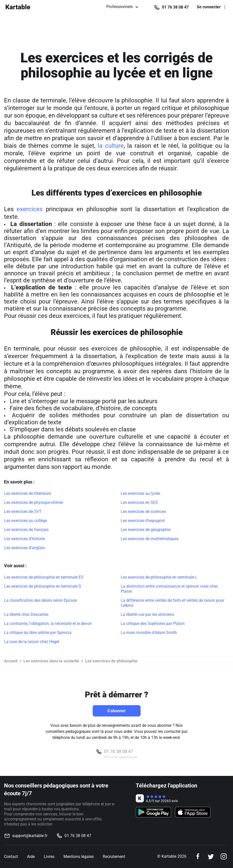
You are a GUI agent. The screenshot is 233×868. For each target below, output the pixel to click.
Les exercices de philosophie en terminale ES (44, 577)
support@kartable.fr (30, 836)
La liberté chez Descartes (26, 614)
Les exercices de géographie (146, 530)
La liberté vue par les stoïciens (147, 614)
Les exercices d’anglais (24, 548)
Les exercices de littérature (27, 493)
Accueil (11, 661)
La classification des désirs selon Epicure (40, 600)
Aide (31, 857)
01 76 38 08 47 (175, 7)
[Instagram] (224, 857)
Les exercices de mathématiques (150, 539)
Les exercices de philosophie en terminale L (159, 577)
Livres (49, 857)
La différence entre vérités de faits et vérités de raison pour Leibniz (172, 603)
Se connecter (209, 7)
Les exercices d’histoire (24, 539)
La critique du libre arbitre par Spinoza (38, 633)
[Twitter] (211, 857)
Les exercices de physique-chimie (34, 502)
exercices (30, 209)
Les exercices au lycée (140, 493)
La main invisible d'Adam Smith (149, 633)
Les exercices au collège (25, 521)
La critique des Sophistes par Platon (153, 624)
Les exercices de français (26, 530)
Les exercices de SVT (23, 512)
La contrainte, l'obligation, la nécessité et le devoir (48, 624)
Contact (11, 857)
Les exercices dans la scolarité (51, 661)
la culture (111, 146)
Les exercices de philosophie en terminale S (43, 586)
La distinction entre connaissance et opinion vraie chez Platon (169, 589)
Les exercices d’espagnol (143, 521)
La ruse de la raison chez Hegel (32, 642)
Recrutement (114, 857)
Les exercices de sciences (143, 512)
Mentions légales (79, 857)
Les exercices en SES (139, 502)
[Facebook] (198, 857)
